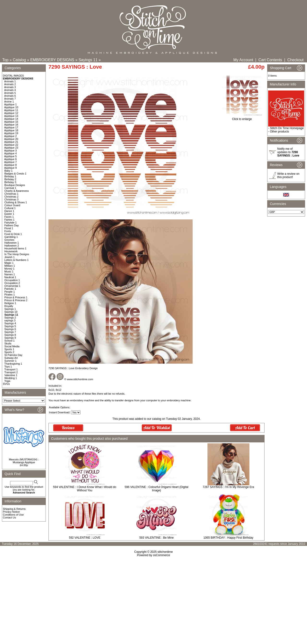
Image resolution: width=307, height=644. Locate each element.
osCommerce (162, 555)
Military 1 (10, 266)
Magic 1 (9, 263)
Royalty (9, 306)
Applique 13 (11, 116)
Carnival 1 (10, 188)
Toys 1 (8, 367)
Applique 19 (11, 133)
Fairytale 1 (10, 223)
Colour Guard (12, 205)
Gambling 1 (11, 237)
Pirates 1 (9, 295)
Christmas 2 (11, 197)
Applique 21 (11, 142)
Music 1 (9, 271)
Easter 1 (9, 214)
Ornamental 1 (12, 286)
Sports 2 (9, 352)
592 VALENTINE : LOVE (85, 538)
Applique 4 (11, 153)
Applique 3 (11, 150)
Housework (11, 251)
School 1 (9, 341)
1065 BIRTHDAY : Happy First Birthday (228, 538)
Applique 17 (11, 127)
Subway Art (11, 358)
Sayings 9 (10, 338)
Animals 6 (10, 96)
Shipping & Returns (14, 509)
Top (6, 60)
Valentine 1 (11, 375)
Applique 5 (11, 156)
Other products (279, 132)
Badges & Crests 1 (15, 174)
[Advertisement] (153, 598)
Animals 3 (10, 87)
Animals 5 (10, 93)
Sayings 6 (10, 329)
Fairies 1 (9, 220)
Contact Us (9, 518)
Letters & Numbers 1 (16, 260)
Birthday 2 (10, 179)
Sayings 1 (10, 309)
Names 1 (10, 274)
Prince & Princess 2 (16, 300)
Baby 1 (8, 171)
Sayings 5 (10, 326)
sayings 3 (10, 320)
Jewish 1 (9, 257)
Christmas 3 (11, 199)
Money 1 (9, 269)
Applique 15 (11, 122)
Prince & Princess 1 (16, 297)
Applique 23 (11, 148)
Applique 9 (11, 168)
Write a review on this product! (288, 175)
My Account (243, 60)
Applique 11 (11, 110)
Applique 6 (11, 159)
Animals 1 (10, 81)
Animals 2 (10, 84)
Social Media (12, 346)
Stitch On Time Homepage (287, 128)
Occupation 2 (12, 283)
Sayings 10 (11, 312)
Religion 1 (10, 303)
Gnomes (9, 240)
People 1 (9, 292)
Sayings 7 (10, 332)
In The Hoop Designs (17, 254)
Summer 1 (10, 361)
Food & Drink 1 (13, 234)
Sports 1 (9, 349)
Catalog (19, 60)
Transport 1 (11, 369)
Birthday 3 (10, 182)
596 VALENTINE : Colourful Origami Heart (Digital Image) (157, 489)
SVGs (6, 384)
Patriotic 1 (10, 289)
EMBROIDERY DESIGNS (52, 60)
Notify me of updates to (288, 152)
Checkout (295, 60)
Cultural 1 (10, 208)
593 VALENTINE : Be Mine (156, 538)
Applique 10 (11, 107)
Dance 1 (9, 211)
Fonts (8, 231)
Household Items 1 (15, 248)
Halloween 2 (12, 246)
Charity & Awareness (17, 191)
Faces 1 (9, 217)
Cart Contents (270, 60)
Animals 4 (10, 90)
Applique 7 (11, 162)
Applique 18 (11, 130)
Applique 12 (11, 113)
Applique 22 (11, 145)
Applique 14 (11, 119)
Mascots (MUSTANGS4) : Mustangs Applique (24, 461)
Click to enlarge (242, 118)
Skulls (8, 343)
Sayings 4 (10, 323)
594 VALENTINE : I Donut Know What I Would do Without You (85, 489)
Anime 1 (9, 102)
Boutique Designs (15, 185)
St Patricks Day (13, 355)
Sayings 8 (10, 335)
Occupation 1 (12, 280)
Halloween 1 (12, 243)
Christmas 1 (11, 194)
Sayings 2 (10, 318)
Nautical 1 (10, 277)
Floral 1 (9, 228)
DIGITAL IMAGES (13, 76)
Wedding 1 (11, 378)
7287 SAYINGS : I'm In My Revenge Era (228, 487)
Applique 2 (11, 136)
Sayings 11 (88, 60)
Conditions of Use (13, 515)
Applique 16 (11, 125)
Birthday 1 (10, 176)
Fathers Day (12, 225)
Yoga (7, 381)
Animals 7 (10, 99)
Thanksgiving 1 (13, 364)
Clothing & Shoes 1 (16, 202)
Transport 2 (11, 372)
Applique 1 (11, 104)
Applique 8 (11, 165)
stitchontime (165, 552)
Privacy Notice (11, 512)
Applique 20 (11, 139)
